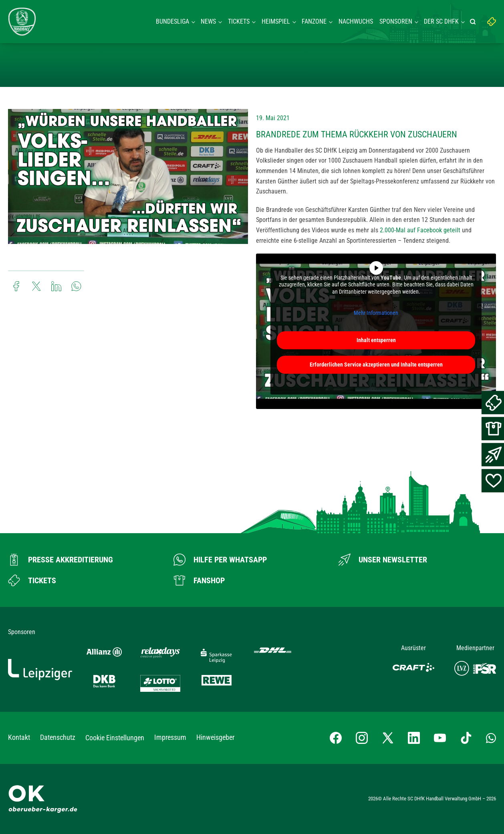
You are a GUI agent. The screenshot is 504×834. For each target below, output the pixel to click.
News (208, 21)
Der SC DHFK (441, 21)
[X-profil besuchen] (388, 738)
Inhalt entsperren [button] (376, 340)
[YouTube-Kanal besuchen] (440, 738)
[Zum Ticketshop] (32, 580)
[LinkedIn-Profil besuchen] (414, 738)
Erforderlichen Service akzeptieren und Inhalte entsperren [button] (376, 365)
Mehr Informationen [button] (376, 313)
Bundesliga (172, 21)
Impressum (170, 737)
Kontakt (19, 737)
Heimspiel (276, 21)
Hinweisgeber (215, 737)
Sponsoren (396, 21)
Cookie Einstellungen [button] (115, 738)
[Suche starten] (474, 22)
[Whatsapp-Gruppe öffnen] (491, 738)
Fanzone (314, 21)
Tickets (239, 21)
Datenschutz (58, 737)
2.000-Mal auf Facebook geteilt (420, 230)
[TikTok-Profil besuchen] (466, 738)
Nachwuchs (356, 21)
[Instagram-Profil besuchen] (362, 738)
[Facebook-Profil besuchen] (336, 738)
